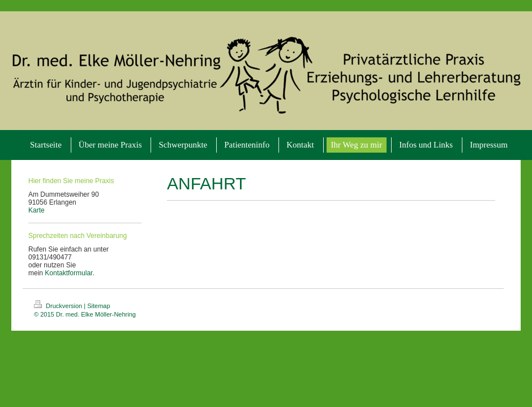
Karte (37, 210)
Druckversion (59, 306)
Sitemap (98, 306)
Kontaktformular (68, 273)
